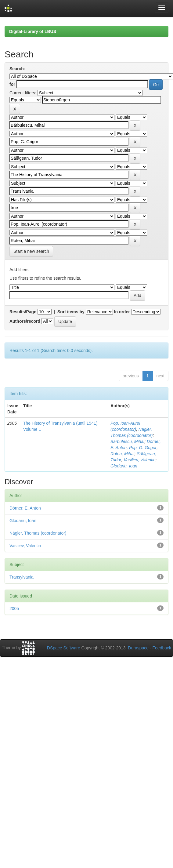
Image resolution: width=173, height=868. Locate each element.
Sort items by (71, 312)
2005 (14, 608)
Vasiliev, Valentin (140, 460)
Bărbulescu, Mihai (127, 441)
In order (122, 312)
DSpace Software (64, 648)
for (12, 84)
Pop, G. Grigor (143, 448)
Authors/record (25, 321)
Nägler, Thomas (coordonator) (38, 533)
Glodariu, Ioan (124, 466)
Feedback (162, 648)
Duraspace (138, 648)
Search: (17, 69)
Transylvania (22, 577)
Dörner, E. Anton (25, 508)
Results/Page (23, 312)
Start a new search (31, 251)
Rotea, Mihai (123, 454)
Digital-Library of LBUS (33, 31)
